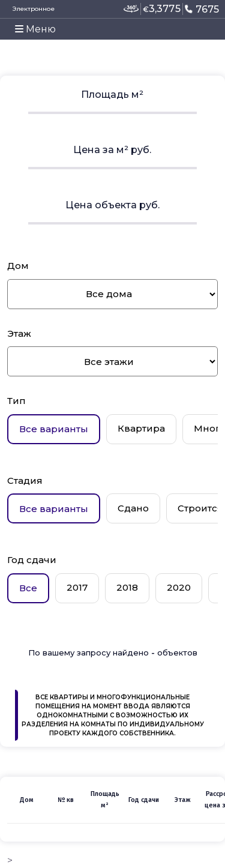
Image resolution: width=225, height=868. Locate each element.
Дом (18, 266)
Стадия (25, 481)
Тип (16, 401)
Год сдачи (32, 560)
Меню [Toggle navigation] (35, 29)
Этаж (19, 333)
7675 (202, 9)
